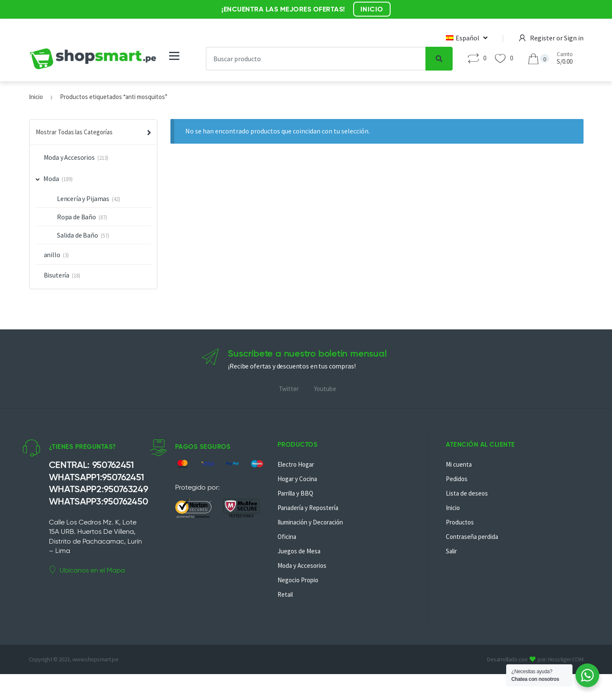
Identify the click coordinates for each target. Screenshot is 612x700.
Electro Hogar (296, 464)
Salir (451, 551)
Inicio (36, 97)
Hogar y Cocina (297, 479)
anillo (52, 255)
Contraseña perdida (472, 537)
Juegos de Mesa (299, 551)
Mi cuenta (459, 464)
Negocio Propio (298, 580)
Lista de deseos (467, 493)
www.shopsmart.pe (95, 659)
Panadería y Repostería (308, 508)
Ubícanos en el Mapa (87, 570)
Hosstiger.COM (566, 659)
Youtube (325, 389)
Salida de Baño (78, 235)
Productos (460, 522)
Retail (285, 594)
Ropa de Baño (76, 217)
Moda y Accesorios (69, 157)
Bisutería (57, 275)
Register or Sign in (551, 38)
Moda (48, 179)
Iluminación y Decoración (310, 522)
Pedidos (457, 479)
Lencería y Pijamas (83, 198)
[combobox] (316, 59)
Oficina (287, 537)
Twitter (289, 389)
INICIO (372, 9)
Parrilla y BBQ (295, 493)
